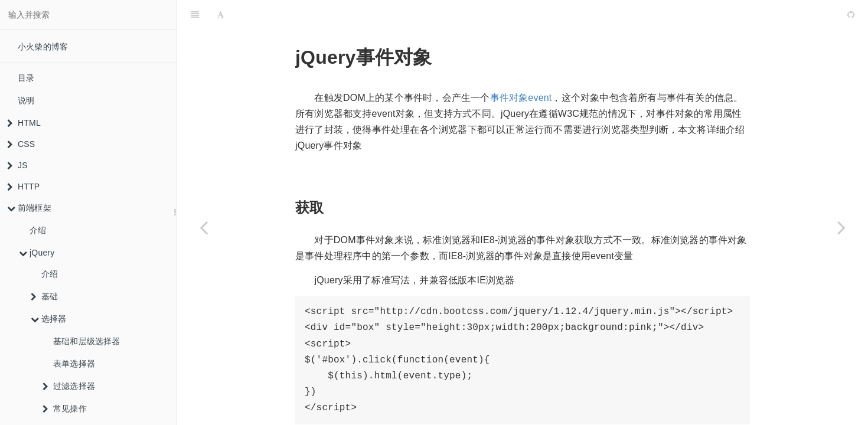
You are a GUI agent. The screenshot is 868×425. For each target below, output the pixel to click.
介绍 (38, 230)
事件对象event (521, 68)
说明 (26, 100)
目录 (26, 78)
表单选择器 (74, 364)
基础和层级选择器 (87, 341)
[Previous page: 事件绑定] (204, 227)
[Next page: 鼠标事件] (841, 227)
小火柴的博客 (43, 47)
